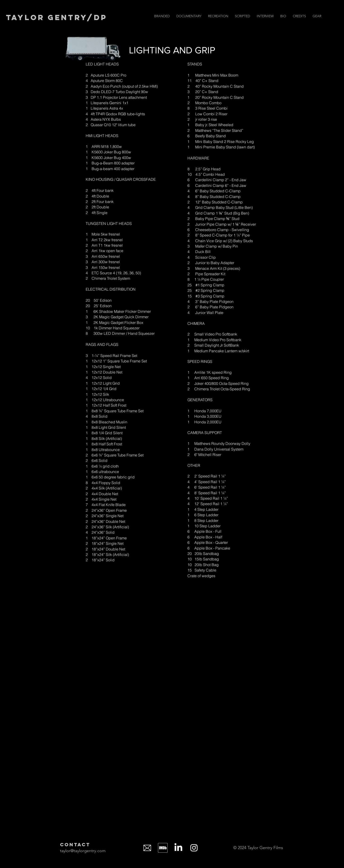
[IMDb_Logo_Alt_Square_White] (163, 848)
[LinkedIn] (178, 848)
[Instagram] (194, 848)
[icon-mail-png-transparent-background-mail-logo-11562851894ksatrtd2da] (147, 848)
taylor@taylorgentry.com (83, 851)
